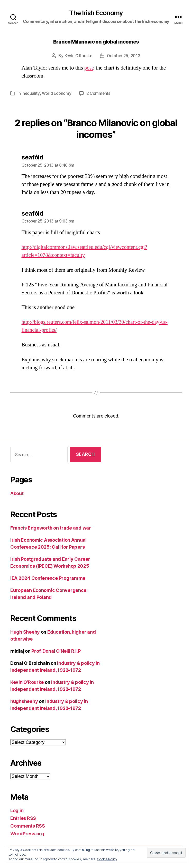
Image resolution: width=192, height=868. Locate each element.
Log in (17, 810)
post (89, 68)
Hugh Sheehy (25, 632)
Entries (23, 818)
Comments (28, 826)
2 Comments (99, 93)
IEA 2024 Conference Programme (48, 578)
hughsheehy (24, 701)
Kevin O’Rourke (78, 56)
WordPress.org (27, 833)
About (17, 493)
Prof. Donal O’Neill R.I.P (56, 651)
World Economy (57, 93)
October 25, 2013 (124, 56)
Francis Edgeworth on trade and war (51, 528)
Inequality (31, 93)
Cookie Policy (107, 859)
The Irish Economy (96, 13)
